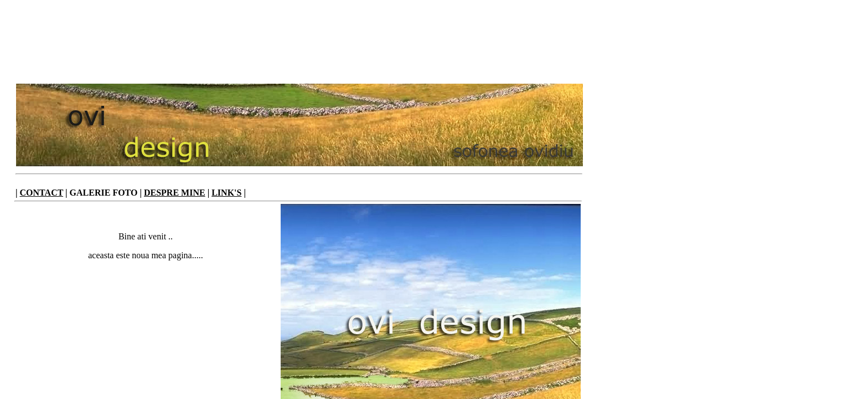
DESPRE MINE (175, 193)
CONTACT (42, 193)
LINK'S (226, 193)
